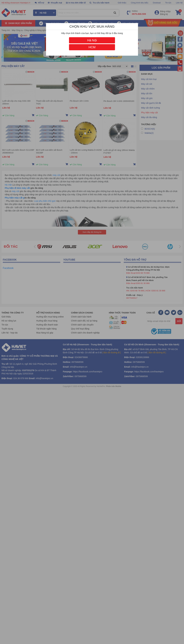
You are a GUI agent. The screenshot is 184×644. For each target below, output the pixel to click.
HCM (92, 47)
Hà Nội (92, 40)
